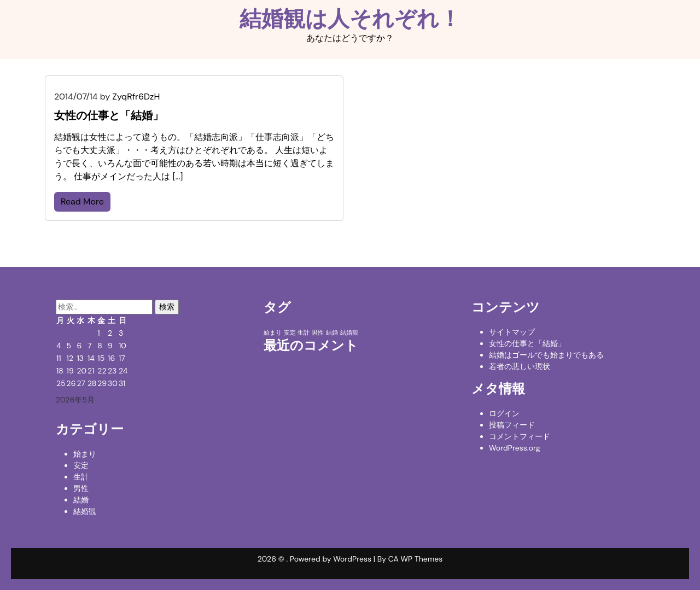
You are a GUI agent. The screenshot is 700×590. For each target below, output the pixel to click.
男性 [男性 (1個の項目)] (318, 332)
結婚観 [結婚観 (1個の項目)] (349, 332)
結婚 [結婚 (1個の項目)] (332, 332)
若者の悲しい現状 (520, 366)
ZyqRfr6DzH (136, 97)
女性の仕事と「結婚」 (527, 343)
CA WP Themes (416, 559)
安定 (81, 465)
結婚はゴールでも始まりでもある (546, 355)
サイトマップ (512, 332)
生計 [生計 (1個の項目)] (304, 332)
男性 (81, 488)
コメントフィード (520, 436)
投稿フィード (512, 425)
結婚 (81, 500)
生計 (81, 477)
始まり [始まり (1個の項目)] (273, 332)
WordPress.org (515, 448)
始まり (85, 454)
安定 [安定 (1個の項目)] (290, 332)
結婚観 (85, 511)
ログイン (504, 413)
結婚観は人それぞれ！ (350, 19)
